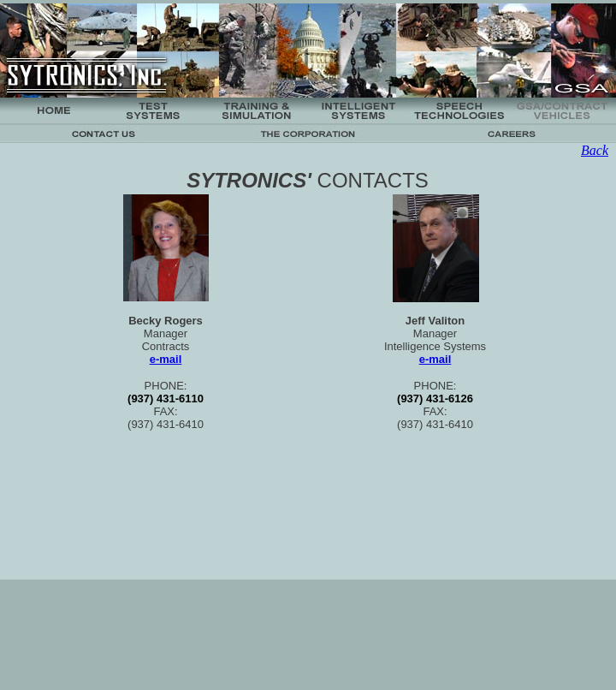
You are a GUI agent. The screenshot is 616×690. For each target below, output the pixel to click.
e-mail (166, 359)
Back (595, 150)
